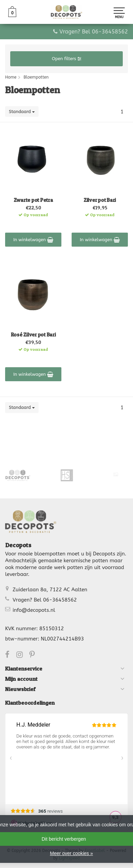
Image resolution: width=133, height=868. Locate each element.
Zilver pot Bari (100, 200)
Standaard (22, 112)
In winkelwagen (33, 240)
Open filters (66, 59)
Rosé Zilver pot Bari (33, 335)
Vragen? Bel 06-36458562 (94, 32)
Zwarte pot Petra (33, 200)
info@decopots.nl (34, 610)
